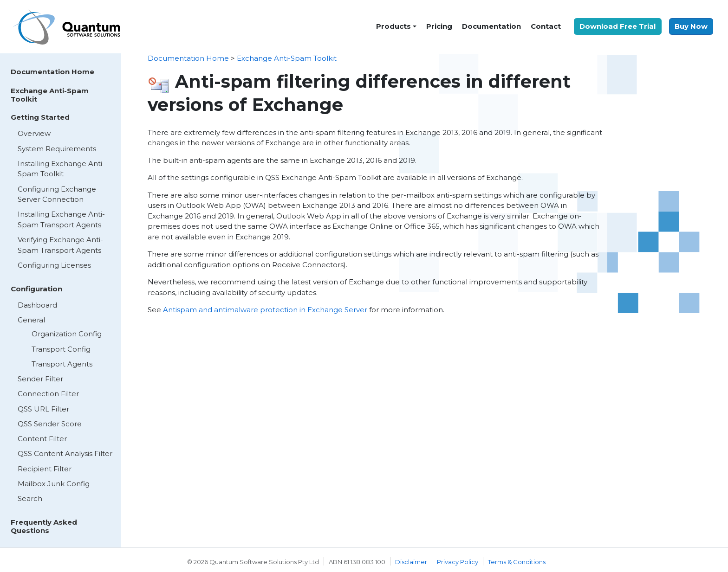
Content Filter (42, 439)
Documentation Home (52, 72)
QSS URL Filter (43, 409)
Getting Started (40, 117)
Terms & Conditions (517, 562)
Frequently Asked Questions (44, 526)
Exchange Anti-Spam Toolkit (50, 95)
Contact (546, 26)
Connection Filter (48, 394)
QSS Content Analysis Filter (65, 453)
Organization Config (67, 334)
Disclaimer (411, 562)
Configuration (36, 289)
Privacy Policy (458, 562)
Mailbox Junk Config (54, 484)
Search (30, 498)
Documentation (491, 26)
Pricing (439, 26)
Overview (34, 133)
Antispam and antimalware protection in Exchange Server (265, 310)
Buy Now (691, 26)
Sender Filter (40, 379)
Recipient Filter (45, 469)
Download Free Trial (617, 26)
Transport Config (61, 349)
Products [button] (393, 26)
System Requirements (57, 149)
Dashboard (37, 305)
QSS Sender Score (50, 424)
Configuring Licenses (54, 265)
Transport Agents (62, 364)
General (31, 320)
